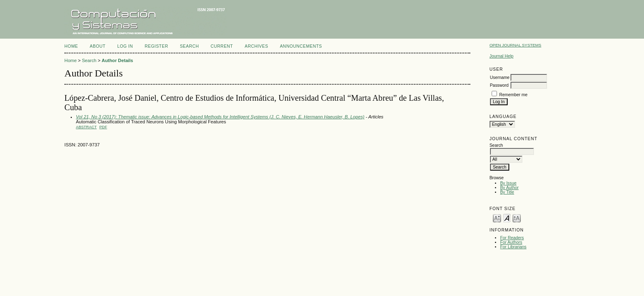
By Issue (508, 183)
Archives (256, 46)
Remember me (514, 95)
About (98, 46)
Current (222, 46)
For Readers (512, 238)
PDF (103, 127)
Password (499, 85)
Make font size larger (517, 218)
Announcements (301, 46)
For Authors (511, 242)
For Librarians (513, 247)
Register (156, 46)
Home (71, 46)
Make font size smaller (497, 218)
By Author (509, 188)
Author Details (117, 60)
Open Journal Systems (515, 45)
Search (189, 46)
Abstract (86, 127)
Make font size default (507, 218)
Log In (125, 46)
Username (500, 77)
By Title (507, 192)
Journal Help (501, 56)
